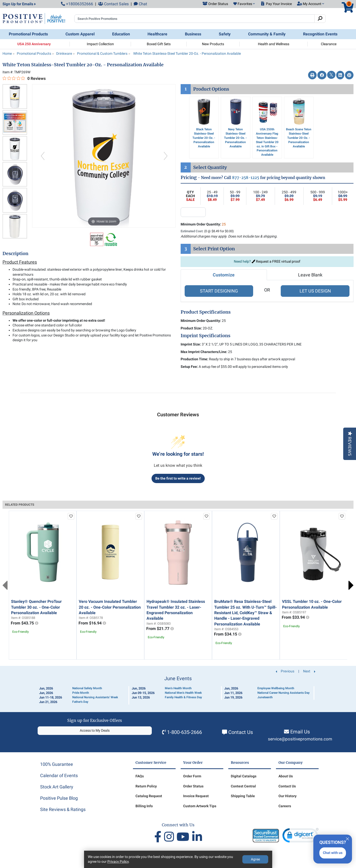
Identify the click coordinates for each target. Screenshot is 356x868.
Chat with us (333, 853)
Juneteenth (265, 697)
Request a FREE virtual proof (276, 261)
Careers (285, 806)
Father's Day (80, 702)
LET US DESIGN (315, 291)
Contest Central (243, 786)
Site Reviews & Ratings (63, 809)
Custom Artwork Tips (200, 806)
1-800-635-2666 (185, 732)
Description (15, 254)
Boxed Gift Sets (159, 44)
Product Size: (191, 328)
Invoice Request (196, 796)
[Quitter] (347, 838)
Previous (5, 585)
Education (121, 34)
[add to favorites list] (71, 516)
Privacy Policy (118, 861)
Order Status (193, 786)
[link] (300, 836)
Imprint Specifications (205, 336)
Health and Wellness (274, 44)
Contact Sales (113, 4)
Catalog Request (149, 796)
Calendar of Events (59, 775)
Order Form (192, 776)
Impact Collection (100, 44)
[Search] (320, 19)
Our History (288, 796)
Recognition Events (320, 34)
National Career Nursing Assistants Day (283, 693)
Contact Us (241, 732)
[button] (244, 4)
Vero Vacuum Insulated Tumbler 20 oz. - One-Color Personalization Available (110, 607)
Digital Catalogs (244, 776)
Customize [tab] (224, 275)
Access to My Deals (95, 730)
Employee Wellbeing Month (276, 688)
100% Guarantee (57, 764)
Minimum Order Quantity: (203, 224)
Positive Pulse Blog (59, 798)
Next (351, 585)
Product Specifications (206, 312)
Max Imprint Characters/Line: (204, 352)
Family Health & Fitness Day (183, 697)
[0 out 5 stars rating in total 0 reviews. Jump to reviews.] (24, 78)
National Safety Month (87, 688)
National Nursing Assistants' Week (95, 697)
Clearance (329, 44)
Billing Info (144, 806)
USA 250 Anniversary (34, 44)
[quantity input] (193, 212)
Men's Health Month (178, 688)
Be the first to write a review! (178, 478)
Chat (140, 4)
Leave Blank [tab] (310, 275)
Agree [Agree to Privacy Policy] (255, 859)
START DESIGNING (219, 291)
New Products (213, 44)
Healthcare (157, 34)
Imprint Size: (191, 344)
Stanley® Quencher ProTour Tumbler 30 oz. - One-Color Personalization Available (36, 607)
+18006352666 (77, 4)
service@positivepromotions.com (300, 739)
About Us (286, 776)
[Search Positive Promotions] (194, 19)
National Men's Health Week (183, 693)
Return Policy (146, 786)
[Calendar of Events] (178, 690)
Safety (225, 34)
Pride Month (81, 693)
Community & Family (267, 34)
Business (193, 34)
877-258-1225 (246, 178)
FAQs (140, 776)
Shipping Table (243, 796)
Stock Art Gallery (57, 787)
